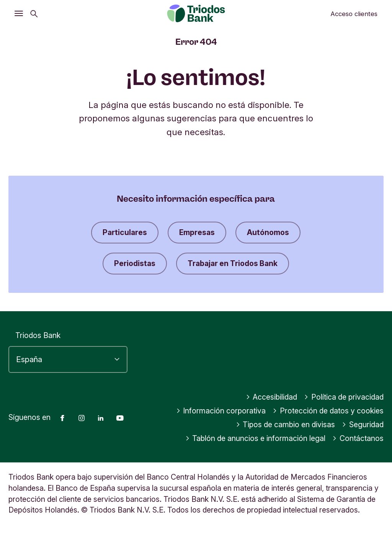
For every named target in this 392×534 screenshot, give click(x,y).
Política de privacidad (344, 397)
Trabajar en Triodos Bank (233, 263)
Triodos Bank (38, 335)
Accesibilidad (272, 397)
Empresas (197, 232)
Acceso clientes (354, 14)
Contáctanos (358, 438)
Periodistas (135, 263)
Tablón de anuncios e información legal (256, 438)
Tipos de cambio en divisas (286, 425)
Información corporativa (221, 411)
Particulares (125, 232)
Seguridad (363, 425)
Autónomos (268, 232)
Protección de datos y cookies (328, 411)
